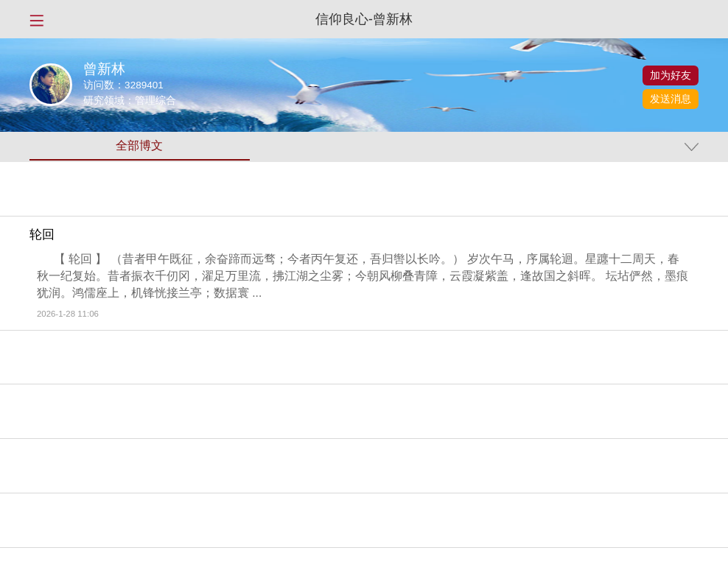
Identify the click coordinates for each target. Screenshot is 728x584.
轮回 (42, 235)
